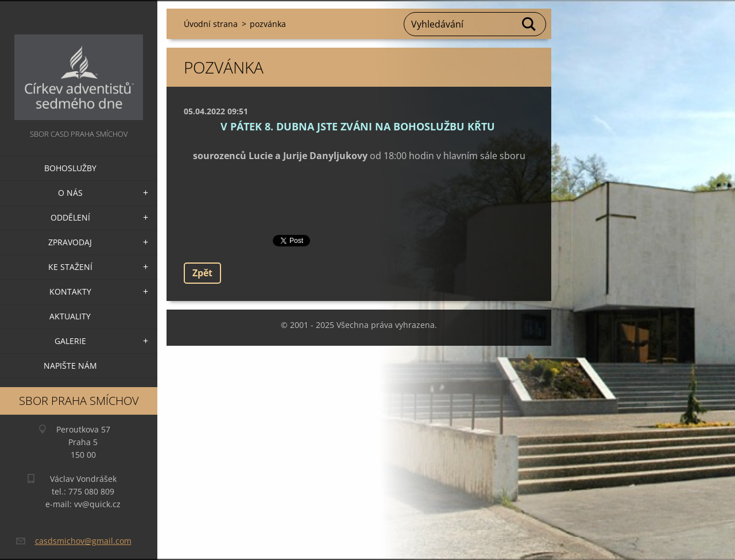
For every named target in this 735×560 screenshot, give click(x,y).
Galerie (70, 341)
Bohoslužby (70, 168)
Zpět (202, 273)
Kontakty (70, 291)
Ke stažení (70, 267)
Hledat (529, 24)
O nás (70, 193)
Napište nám (70, 366)
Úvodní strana (211, 24)
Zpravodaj (70, 242)
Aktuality (70, 316)
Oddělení (70, 217)
